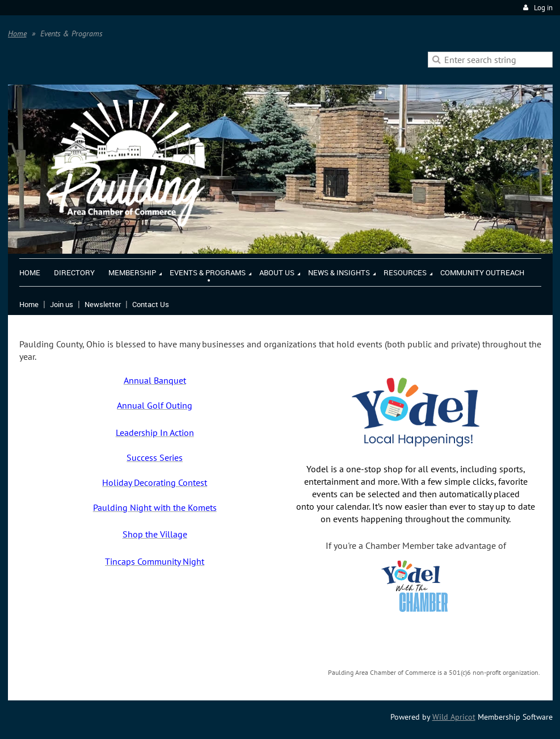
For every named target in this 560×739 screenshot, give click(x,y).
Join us (62, 304)
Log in (543, 8)
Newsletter (103, 304)
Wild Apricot (454, 717)
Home (17, 33)
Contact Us (151, 304)
